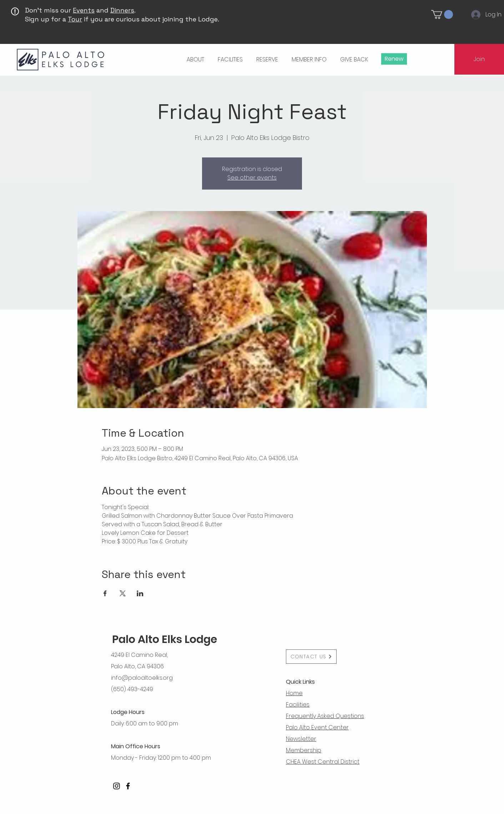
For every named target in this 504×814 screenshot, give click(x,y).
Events (84, 10)
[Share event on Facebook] (105, 593)
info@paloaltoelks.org (142, 678)
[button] (442, 14)
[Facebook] (128, 786)
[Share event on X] (123, 593)
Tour (75, 19)
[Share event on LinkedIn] (140, 593)
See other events (252, 178)
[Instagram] (117, 786)
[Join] (479, 59)
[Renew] (394, 59)
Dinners (122, 10)
